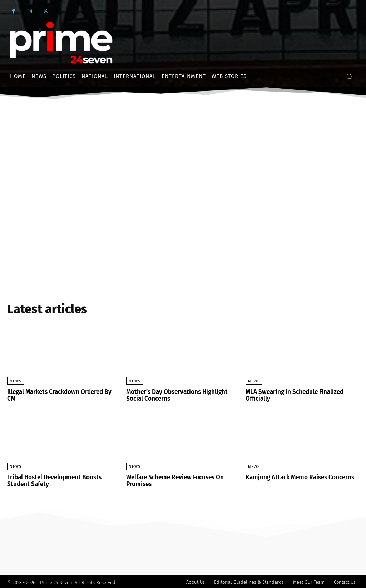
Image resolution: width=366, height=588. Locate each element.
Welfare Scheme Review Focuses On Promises (173, 480)
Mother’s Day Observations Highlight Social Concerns (174, 395)
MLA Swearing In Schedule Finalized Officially (293, 395)
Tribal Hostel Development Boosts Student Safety (63, 480)
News (16, 381)
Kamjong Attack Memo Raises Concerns (297, 477)
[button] (349, 76)
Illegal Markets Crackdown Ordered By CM (62, 392)
